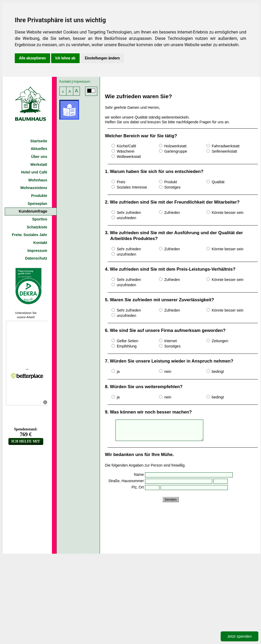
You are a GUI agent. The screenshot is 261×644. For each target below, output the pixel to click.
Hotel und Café (34, 172)
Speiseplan (37, 204)
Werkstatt (39, 164)
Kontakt (40, 243)
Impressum (37, 251)
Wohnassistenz (34, 188)
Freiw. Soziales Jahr (30, 235)
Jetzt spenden (240, 636)
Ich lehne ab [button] (65, 58)
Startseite (39, 141)
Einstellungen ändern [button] (102, 58)
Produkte (39, 196)
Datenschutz (36, 258)
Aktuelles (39, 149)
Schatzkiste (37, 227)
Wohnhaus (38, 180)
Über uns (39, 157)
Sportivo (40, 219)
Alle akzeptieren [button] (32, 58)
